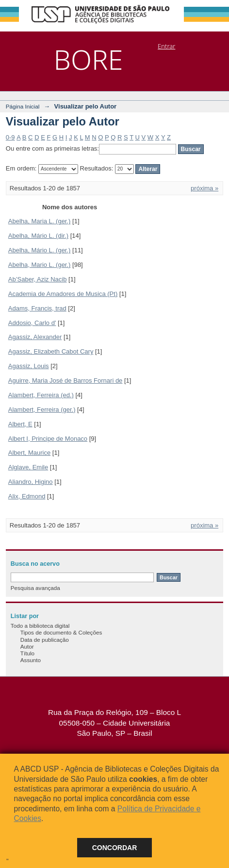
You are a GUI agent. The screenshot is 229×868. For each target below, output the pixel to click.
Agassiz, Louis (29, 366)
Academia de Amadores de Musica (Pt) (63, 294)
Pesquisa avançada (35, 588)
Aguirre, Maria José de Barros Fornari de (65, 380)
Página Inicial (23, 106)
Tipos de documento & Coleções (61, 632)
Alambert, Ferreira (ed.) (41, 395)
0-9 (10, 137)
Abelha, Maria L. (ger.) (40, 221)
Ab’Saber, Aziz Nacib (38, 279)
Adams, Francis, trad (37, 308)
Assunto (31, 660)
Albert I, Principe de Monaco (48, 439)
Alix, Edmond (27, 496)
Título (27, 653)
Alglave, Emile (28, 467)
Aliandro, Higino (31, 482)
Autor (27, 646)
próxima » (204, 188)
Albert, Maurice (29, 453)
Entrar (166, 46)
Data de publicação (45, 640)
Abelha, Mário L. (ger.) (40, 250)
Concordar (115, 848)
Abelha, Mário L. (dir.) (38, 236)
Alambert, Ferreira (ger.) (42, 410)
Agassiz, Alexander (35, 337)
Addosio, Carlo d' (32, 323)
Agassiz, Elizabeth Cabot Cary (51, 351)
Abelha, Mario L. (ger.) (40, 265)
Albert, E (20, 424)
